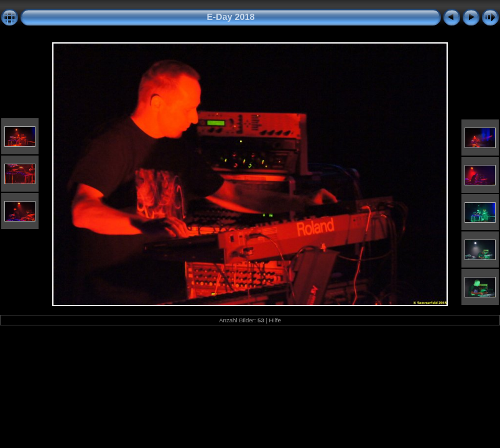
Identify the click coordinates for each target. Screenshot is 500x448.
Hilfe (275, 320)
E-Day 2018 (231, 17)
